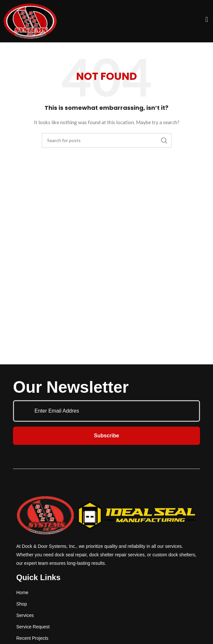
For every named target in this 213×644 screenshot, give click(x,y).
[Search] (107, 140)
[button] (207, 20)
